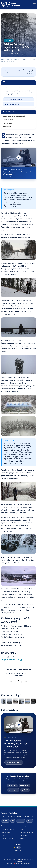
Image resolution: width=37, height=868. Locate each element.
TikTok (25, 790)
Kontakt (22, 838)
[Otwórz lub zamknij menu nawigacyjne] (34, 4)
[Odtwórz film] (18, 724)
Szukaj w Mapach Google (13, 99)
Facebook (24, 786)
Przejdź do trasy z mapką (11, 660)
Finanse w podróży (7, 838)
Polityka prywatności (26, 832)
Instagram (13, 790)
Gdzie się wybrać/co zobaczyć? (14, 116)
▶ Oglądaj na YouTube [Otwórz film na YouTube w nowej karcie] (14, 762)
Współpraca (23, 835)
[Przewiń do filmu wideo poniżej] (18, 164)
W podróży (9, 40)
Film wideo (7, 127)
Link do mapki (9, 119)
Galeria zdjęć (8, 123)
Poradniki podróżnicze (8, 829)
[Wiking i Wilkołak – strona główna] (11, 4)
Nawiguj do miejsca (12, 104)
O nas (22, 829)
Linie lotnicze (5, 835)
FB (13, 821)
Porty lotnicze (5, 832)
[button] (18, 724)
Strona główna (5, 60)
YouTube (12, 786)
